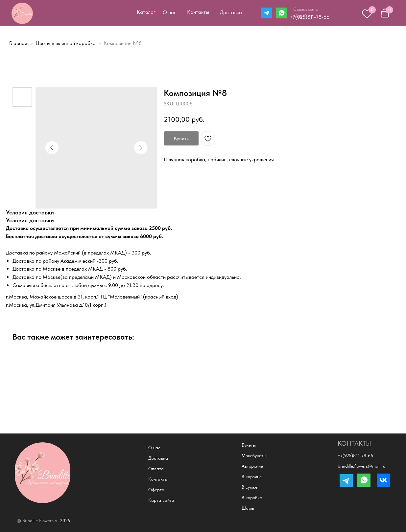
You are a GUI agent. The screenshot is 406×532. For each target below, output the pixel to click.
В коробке (252, 498)
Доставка (231, 12)
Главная (18, 43)
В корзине (252, 477)
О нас (170, 12)
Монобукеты (254, 455)
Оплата (156, 469)
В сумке (250, 487)
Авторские (252, 466)
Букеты (249, 445)
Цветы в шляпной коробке (66, 43)
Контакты (198, 12)
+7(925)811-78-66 (310, 17)
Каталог (146, 12)
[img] (22, 13)
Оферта (156, 490)
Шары (248, 508)
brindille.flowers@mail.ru (361, 466)
